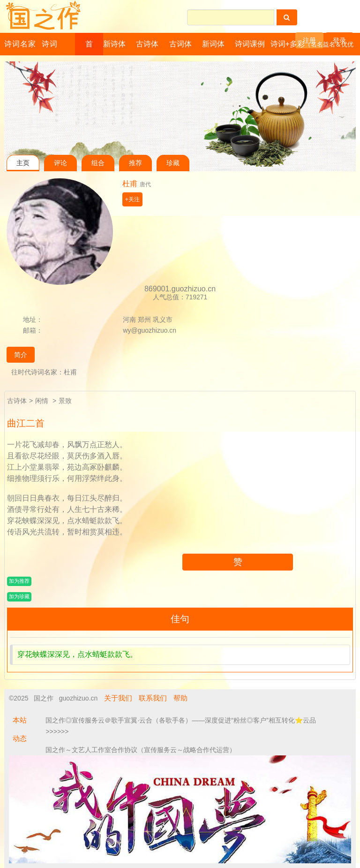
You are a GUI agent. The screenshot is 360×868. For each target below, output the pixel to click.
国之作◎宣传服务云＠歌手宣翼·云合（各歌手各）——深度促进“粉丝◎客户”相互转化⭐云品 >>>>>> (180, 726)
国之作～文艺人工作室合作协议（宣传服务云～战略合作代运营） (141, 750)
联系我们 (153, 698)
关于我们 (118, 698)
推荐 (135, 163)
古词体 (180, 44)
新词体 (213, 44)
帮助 (180, 698)
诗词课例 (250, 44)
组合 (98, 163)
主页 (23, 163)
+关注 (132, 199)
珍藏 (173, 163)
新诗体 (114, 44)
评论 (60, 163)
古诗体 (147, 44)
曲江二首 (26, 423)
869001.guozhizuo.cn (180, 289)
